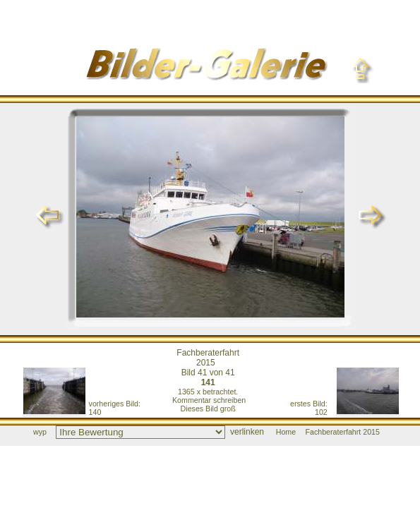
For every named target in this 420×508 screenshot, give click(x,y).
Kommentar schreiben (209, 400)
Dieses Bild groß (208, 409)
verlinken (247, 432)
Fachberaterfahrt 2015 (208, 358)
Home (286, 432)
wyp (40, 432)
